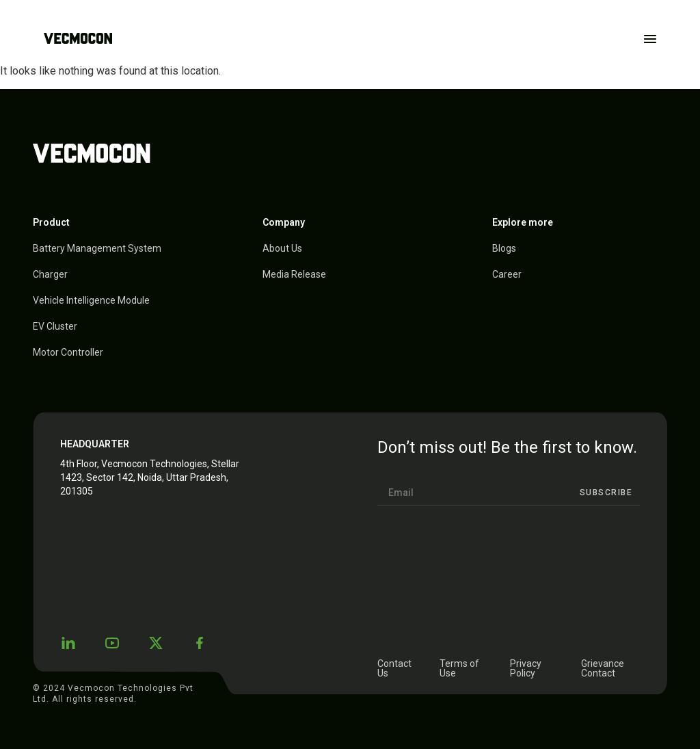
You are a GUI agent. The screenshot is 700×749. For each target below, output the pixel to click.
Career (507, 274)
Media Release (294, 274)
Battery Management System (97, 248)
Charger (50, 274)
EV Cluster (55, 326)
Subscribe (606, 492)
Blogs (504, 248)
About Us (282, 248)
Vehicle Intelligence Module (91, 300)
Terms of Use (459, 668)
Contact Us (394, 668)
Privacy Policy (526, 668)
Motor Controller (68, 352)
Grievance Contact (603, 668)
